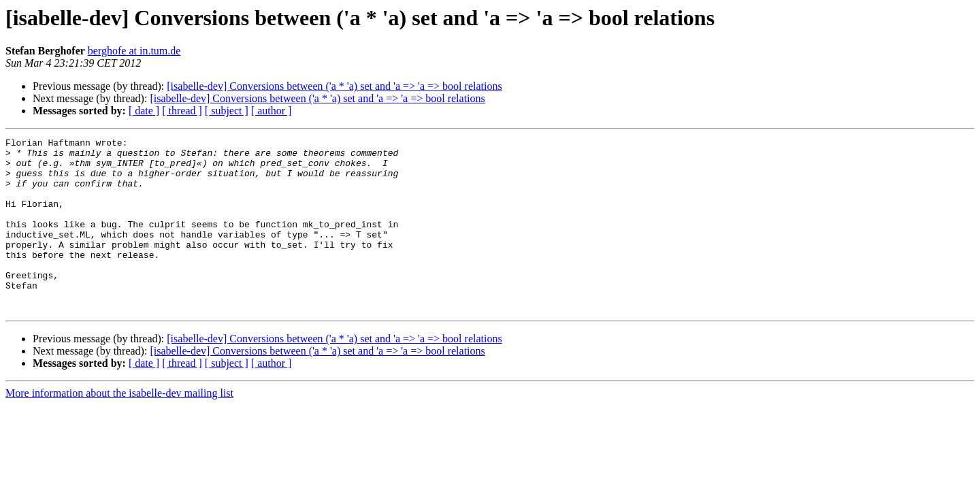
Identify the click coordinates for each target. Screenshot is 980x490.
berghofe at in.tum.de (134, 51)
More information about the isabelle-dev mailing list (119, 428)
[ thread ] (182, 111)
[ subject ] (227, 111)
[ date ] (144, 111)
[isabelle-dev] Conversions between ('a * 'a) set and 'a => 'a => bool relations (334, 86)
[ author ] (272, 111)
